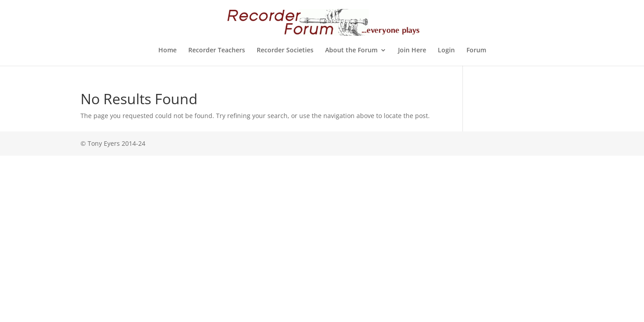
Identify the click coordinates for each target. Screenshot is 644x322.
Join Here (412, 51)
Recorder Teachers (217, 51)
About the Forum (351, 51)
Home (167, 51)
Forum (476, 51)
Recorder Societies (285, 51)
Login (446, 51)
